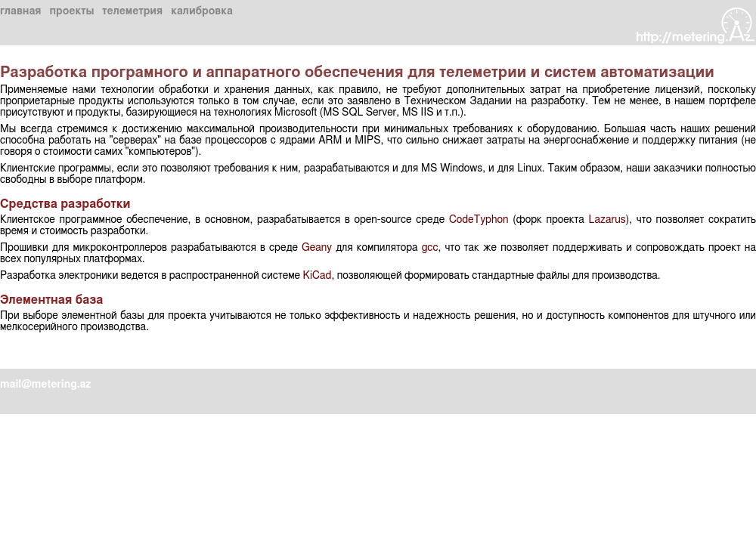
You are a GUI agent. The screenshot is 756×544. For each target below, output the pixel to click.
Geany (317, 248)
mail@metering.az (45, 385)
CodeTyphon (479, 220)
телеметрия (132, 11)
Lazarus (607, 220)
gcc (430, 248)
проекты (71, 11)
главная (20, 11)
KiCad (317, 276)
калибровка (202, 11)
